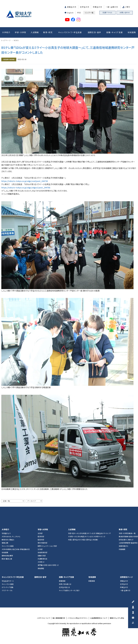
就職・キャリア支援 (115, 32)
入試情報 (35, 32)
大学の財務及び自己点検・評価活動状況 (16, 549)
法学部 (40, 533)
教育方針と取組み (8, 540)
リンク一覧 (89, 13)
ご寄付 (128, 7)
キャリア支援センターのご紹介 (69, 590)
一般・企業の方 (112, 7)
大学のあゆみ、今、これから (11, 537)
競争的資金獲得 (7, 556)
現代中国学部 (42, 543)
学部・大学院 (20, 32)
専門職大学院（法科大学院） (47, 565)
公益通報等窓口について (99, 618)
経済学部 (41, 537)
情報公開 (5, 543)
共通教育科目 (42, 559)
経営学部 (41, 540)
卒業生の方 (97, 7)
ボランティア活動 (7, 587)
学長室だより (6, 533)
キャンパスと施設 (8, 546)
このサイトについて (43, 618)
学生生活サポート (8, 581)
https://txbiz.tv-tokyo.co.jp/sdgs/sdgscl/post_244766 (26, 187)
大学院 (40, 562)
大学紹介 (6, 32)
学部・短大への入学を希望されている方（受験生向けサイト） (88, 533)
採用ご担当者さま (65, 584)
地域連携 (132, 32)
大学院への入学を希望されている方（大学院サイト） (86, 537)
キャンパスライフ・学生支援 (70, 32)
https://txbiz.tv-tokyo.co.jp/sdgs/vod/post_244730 (25, 181)
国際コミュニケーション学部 (47, 546)
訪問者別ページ (126, 577)
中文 (79, 13)
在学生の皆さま (64, 587)
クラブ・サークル (7, 590)
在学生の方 (85, 7)
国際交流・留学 (94, 32)
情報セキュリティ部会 (117, 618)
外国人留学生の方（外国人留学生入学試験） (83, 540)
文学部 (40, 549)
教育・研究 (48, 32)
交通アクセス (107, 12)
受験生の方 (72, 7)
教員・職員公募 (7, 559)
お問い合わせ (125, 12)
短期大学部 (42, 556)
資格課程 (41, 568)
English (70, 13)
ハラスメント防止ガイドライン (78, 618)
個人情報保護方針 (59, 618)
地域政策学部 (42, 552)
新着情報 (62, 581)
